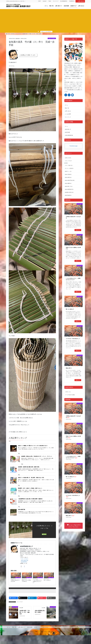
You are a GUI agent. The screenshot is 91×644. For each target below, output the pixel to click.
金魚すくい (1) (68, 171)
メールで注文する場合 (70, 395)
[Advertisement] (45, 20)
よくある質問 (68, 114)
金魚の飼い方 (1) (69, 186)
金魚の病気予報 (24, 569)
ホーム (66, 105)
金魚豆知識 (67, 132)
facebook (45, 1)
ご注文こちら (68, 392)
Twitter (50, 1)
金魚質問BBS (24, 571)
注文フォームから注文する (46, 32)
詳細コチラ (78, 230)
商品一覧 (67, 108)
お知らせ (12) (68, 158)
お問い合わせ (80, 1)
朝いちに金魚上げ (47, 589)
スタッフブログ (52, 38)
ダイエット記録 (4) (69, 168)
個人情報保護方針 (64, 1)
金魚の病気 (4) (68, 177)
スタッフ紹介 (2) (69, 165)
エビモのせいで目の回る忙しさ (73, 339)
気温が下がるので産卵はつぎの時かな (26, 590)
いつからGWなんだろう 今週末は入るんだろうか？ (38, 590)
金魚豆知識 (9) (68, 195)
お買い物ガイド (22, 636)
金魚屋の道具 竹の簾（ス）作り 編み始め (25, 621)
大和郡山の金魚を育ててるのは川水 (15, 590)
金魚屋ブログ (37, 636)
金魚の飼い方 (68, 129)
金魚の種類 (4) (68, 183)
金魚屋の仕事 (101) (69, 192)
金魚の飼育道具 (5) (69, 189)
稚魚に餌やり (69, 368)
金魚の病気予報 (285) (70, 180)
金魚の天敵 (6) (68, 174)
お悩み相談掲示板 (69, 135)
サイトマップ (56, 1)
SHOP (39, 1)
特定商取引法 (72, 1)
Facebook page (74, 146)
